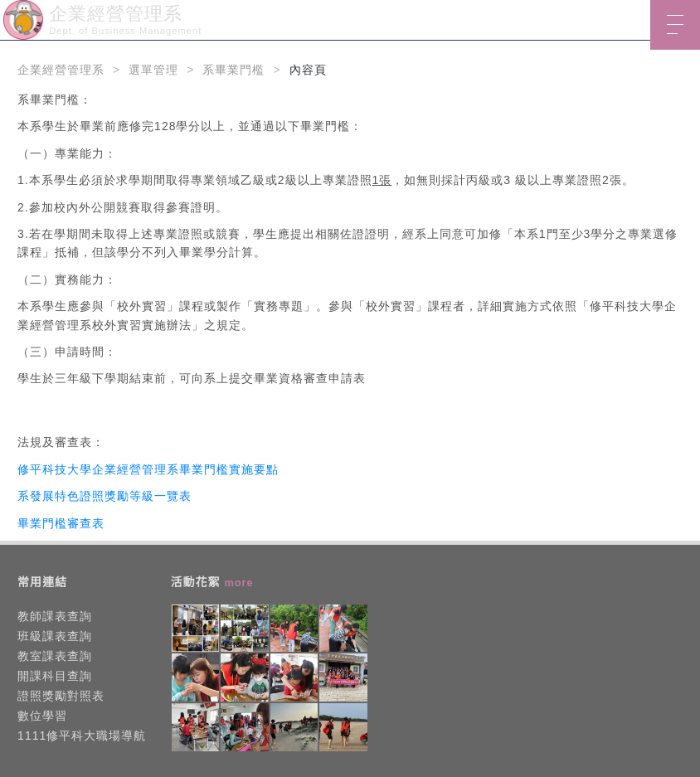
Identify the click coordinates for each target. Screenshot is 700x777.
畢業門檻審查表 (61, 523)
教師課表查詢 (55, 616)
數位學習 (42, 716)
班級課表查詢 (55, 636)
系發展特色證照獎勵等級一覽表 (105, 496)
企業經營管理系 (61, 70)
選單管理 (153, 70)
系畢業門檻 (233, 70)
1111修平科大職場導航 (82, 736)
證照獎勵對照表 (61, 696)
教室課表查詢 (55, 656)
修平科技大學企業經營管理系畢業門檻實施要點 (148, 469)
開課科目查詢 (55, 676)
